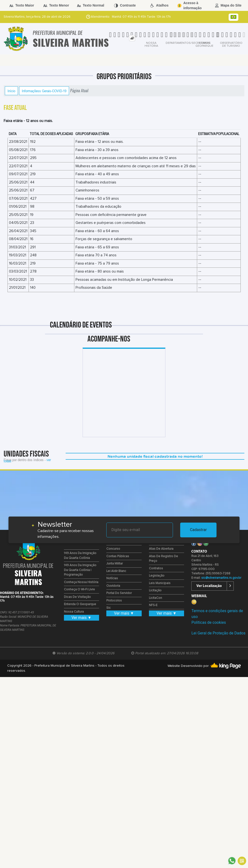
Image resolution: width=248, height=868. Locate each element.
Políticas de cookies (209, 622)
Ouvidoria (113, 586)
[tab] (132, 38)
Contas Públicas (118, 556)
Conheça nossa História (81, 582)
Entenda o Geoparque (80, 604)
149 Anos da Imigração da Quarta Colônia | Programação (80, 570)
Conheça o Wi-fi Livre (79, 590)
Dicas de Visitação (77, 597)
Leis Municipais (160, 583)
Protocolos (114, 601)
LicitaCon (155, 598)
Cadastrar (198, 530)
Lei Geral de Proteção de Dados (218, 633)
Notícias (112, 578)
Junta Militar (115, 564)
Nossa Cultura (74, 612)
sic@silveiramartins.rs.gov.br (221, 578)
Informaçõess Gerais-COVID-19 (44, 91)
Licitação (155, 590)
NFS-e (153, 605)
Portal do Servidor (119, 593)
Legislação (157, 576)
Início (11, 91)
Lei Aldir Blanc (116, 571)
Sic (108, 608)
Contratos (156, 568)
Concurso (113, 549)
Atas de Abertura (161, 549)
